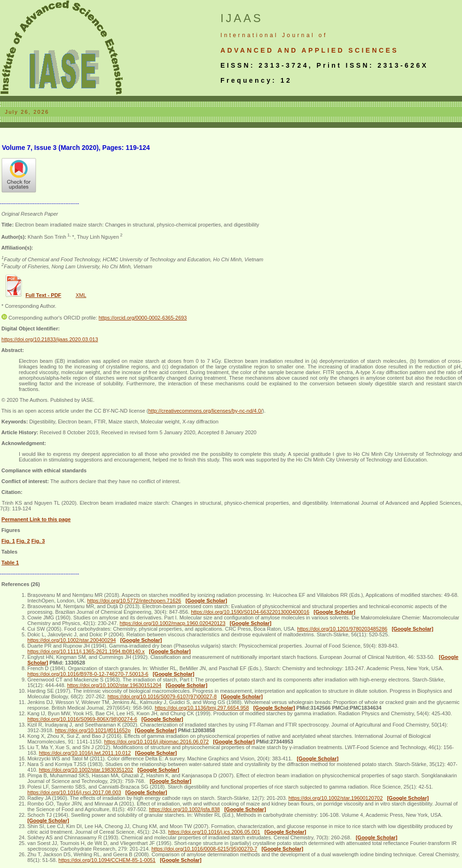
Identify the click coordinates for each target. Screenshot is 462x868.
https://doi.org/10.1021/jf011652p (93, 730)
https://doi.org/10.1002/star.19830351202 (86, 770)
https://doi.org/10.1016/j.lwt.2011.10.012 (85, 753)
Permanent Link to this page (36, 519)
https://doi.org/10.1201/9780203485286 (342, 629)
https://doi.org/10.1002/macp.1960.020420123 (173, 623)
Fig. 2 (23, 541)
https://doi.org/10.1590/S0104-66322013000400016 (250, 612)
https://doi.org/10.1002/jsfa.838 (184, 809)
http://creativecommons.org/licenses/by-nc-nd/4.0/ (205, 411)
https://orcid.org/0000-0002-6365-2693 (143, 318)
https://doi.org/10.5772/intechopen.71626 (134, 601)
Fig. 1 (8, 541)
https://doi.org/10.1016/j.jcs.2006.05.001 (214, 832)
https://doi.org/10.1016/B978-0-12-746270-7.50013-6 (88, 674)
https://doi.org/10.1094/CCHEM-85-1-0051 (107, 860)
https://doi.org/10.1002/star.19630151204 (114, 685)
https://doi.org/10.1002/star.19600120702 (336, 798)
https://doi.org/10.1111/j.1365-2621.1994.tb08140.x (86, 651)
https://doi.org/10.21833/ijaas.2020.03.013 (50, 339)
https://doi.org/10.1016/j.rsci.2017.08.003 (74, 792)
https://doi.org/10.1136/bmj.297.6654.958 (202, 708)
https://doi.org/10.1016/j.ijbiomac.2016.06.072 (157, 742)
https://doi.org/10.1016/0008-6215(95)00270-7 (204, 849)
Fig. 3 (38, 541)
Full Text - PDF (43, 295)
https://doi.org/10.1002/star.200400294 (71, 640)
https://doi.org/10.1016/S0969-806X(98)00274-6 (82, 719)
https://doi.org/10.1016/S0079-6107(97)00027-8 (162, 696)
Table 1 (10, 563)
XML (81, 295)
